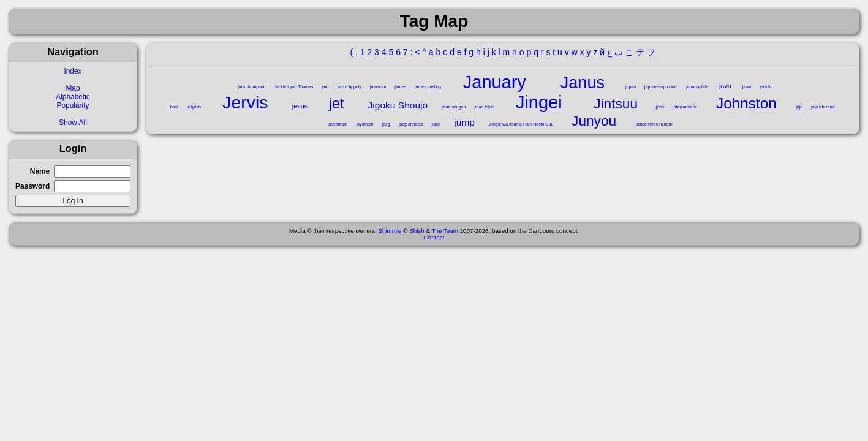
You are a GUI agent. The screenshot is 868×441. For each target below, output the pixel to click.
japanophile (697, 87)
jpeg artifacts (411, 124)
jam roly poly (349, 87)
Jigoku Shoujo (398, 105)
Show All (73, 123)
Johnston (746, 103)
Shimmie (390, 231)
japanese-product (661, 87)
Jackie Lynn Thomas (293, 87)
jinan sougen (454, 107)
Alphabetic (73, 97)
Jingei (539, 102)
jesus (300, 106)
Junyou (594, 121)
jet (337, 104)
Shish (417, 231)
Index (73, 71)
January (495, 82)
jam (325, 87)
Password (32, 186)
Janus (583, 83)
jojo (799, 107)
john (660, 107)
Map (73, 88)
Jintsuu (616, 104)
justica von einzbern (654, 124)
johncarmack (685, 107)
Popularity (73, 105)
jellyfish (194, 107)
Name (40, 171)
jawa (747, 87)
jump (464, 122)
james (400, 87)
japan (631, 87)
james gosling (428, 87)
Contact (434, 237)
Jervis (245, 102)
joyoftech (364, 124)
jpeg (386, 124)
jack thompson (251, 87)
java (725, 86)
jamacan (378, 87)
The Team (445, 231)
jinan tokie (484, 107)
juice (436, 124)
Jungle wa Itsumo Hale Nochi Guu (521, 124)
